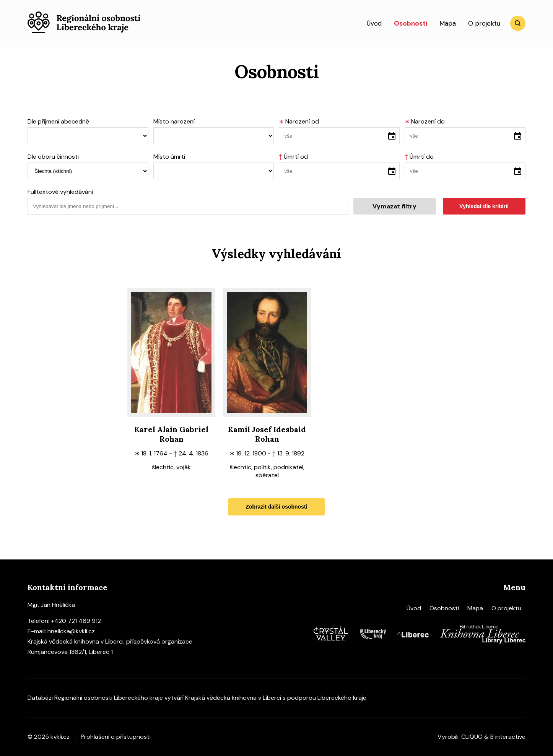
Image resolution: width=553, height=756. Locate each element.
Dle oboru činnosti (53, 157)
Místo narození (174, 121)
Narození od (299, 121)
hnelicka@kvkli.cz (71, 631)
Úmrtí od (293, 157)
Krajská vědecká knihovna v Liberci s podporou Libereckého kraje (276, 698)
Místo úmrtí (169, 157)
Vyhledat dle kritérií (484, 206)
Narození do (425, 121)
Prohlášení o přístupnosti (116, 737)
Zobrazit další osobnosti (276, 507)
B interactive (508, 737)
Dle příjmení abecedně (58, 121)
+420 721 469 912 (76, 621)
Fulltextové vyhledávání (60, 192)
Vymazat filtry (394, 206)
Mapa (448, 23)
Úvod (374, 23)
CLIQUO (472, 737)
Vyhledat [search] (518, 23)
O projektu (484, 23)
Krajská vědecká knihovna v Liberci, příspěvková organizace (110, 641)
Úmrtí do (419, 157)
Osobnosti (411, 23)
